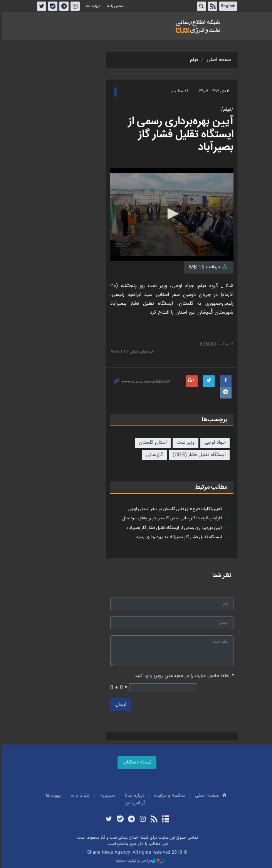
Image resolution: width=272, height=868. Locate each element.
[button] (171, 214)
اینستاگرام (74, 6)
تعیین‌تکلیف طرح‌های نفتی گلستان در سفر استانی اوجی (174, 509)
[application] (171, 214)
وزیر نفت (184, 443)
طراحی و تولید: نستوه (140, 861)
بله (52, 6)
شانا (197, 27)
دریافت (208, 267)
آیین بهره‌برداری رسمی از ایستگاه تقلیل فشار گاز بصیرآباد (180, 134)
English (227, 6)
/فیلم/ (226, 110)
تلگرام (63, 6)
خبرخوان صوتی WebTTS (131, 352)
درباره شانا (91, 6)
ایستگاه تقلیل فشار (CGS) (198, 455)
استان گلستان (152, 443)
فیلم (193, 60)
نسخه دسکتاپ (136, 762)
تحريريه (107, 796)
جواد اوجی (214, 443)
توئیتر (40, 6)
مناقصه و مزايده (169, 796)
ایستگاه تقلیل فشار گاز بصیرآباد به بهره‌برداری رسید (178, 537)
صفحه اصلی (218, 60)
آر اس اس (134, 803)
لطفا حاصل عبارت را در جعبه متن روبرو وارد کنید (183, 676)
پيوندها (53, 796)
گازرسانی (153, 455)
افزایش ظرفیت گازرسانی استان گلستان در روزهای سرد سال (171, 518)
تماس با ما (114, 6)
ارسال (120, 705)
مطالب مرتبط (210, 487)
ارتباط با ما (80, 796)
